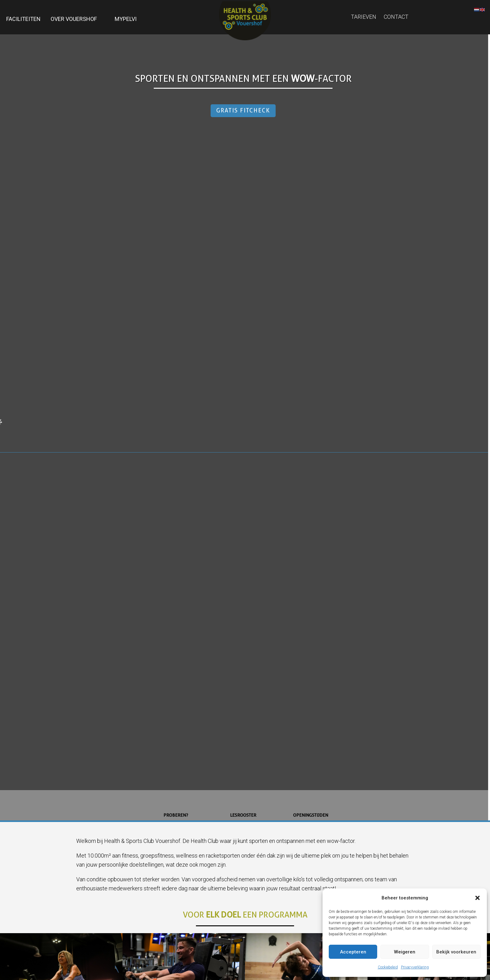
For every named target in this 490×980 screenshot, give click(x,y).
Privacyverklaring (415, 967)
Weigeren (405, 952)
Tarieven (364, 17)
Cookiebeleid (388, 967)
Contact (396, 17)
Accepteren (353, 952)
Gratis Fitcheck (243, 110)
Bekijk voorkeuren (456, 952)
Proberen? (176, 815)
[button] (477, 898)
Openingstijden (311, 815)
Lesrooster (243, 815)
